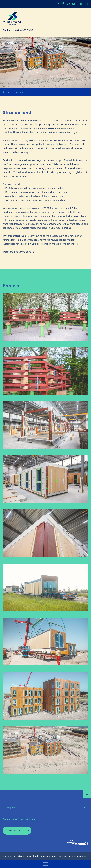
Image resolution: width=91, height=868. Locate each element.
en (80, 4)
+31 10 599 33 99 (24, 30)
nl (87, 4)
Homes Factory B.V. (17, 141)
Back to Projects (15, 92)
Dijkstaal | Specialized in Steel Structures (13, 19)
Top (87, 794)
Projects (11, 808)
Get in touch (16, 831)
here (31, 252)
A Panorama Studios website (72, 857)
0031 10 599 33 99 (25, 820)
